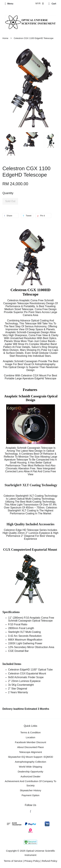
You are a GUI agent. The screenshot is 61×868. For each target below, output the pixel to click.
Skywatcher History (30, 790)
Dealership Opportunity (30, 772)
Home (5, 38)
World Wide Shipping (30, 767)
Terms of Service (13, 861)
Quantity (8, 193)
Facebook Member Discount (30, 742)
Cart (52, 4)
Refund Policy (49, 861)
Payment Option (31, 795)
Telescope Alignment (30, 752)
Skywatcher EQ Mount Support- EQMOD (30, 757)
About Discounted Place (30, 747)
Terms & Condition (30, 732)
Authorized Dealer (30, 776)
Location (31, 737)
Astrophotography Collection (30, 762)
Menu (9, 4)
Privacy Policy (32, 861)
